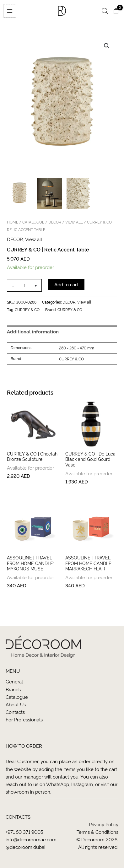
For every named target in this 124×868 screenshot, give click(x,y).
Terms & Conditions (97, 832)
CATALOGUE (33, 222)
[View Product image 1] (19, 193)
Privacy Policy (104, 824)
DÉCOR (55, 222)
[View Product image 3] (79, 193)
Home (13, 222)
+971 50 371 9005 (24, 832)
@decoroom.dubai (25, 847)
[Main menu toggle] (9, 11)
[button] (105, 11)
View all (74, 222)
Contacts (15, 712)
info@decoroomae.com (31, 839)
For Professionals (24, 719)
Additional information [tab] (33, 332)
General (14, 681)
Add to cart (66, 284)
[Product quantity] (24, 285)
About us (16, 704)
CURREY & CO (27, 309)
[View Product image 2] (49, 193)
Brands (13, 689)
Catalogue (17, 697)
